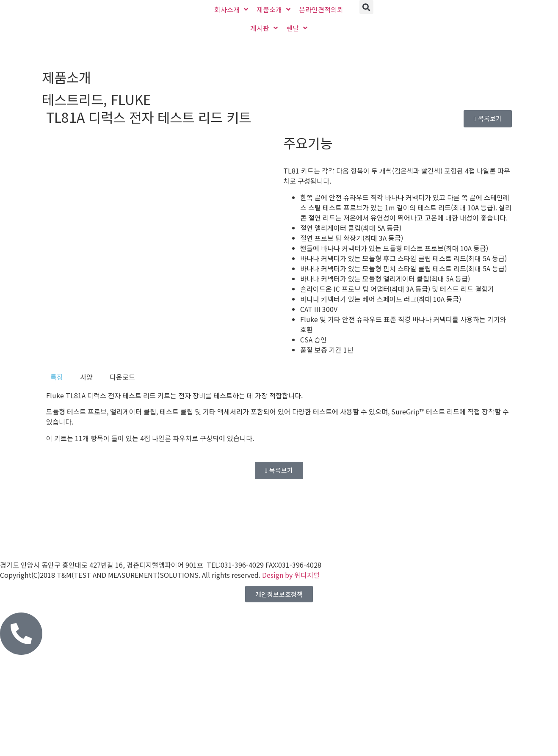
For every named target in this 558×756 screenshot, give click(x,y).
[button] (366, 7)
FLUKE (131, 99)
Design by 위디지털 (291, 575)
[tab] (57, 377)
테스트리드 (73, 99)
